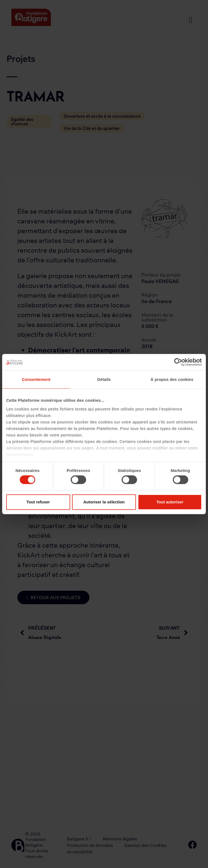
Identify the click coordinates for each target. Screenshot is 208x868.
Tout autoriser (170, 502)
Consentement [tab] (36, 379)
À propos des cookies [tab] (172, 379)
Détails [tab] (104, 379)
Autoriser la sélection (104, 502)
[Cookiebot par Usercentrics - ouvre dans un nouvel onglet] (178, 362)
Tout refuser (38, 502)
